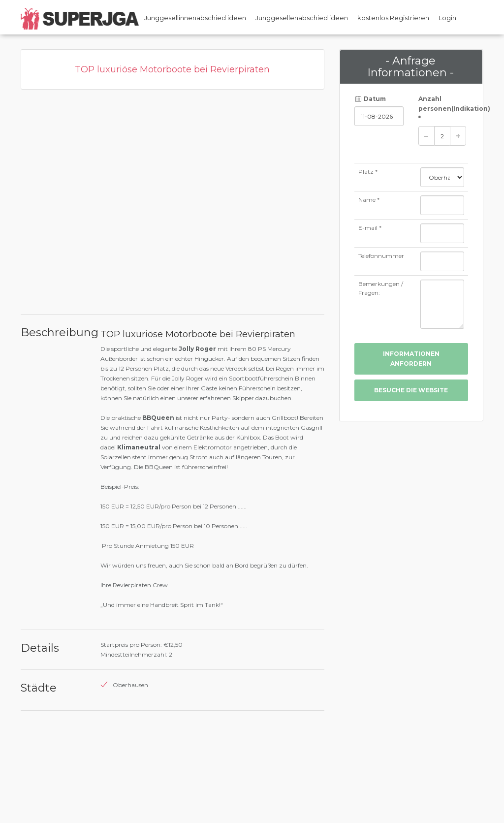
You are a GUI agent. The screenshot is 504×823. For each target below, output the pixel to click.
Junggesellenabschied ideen (302, 18)
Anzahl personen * (443, 109)
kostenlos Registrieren (393, 18)
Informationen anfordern (411, 359)
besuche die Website (411, 390)
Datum (370, 99)
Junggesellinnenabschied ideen (195, 18)
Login (447, 18)
